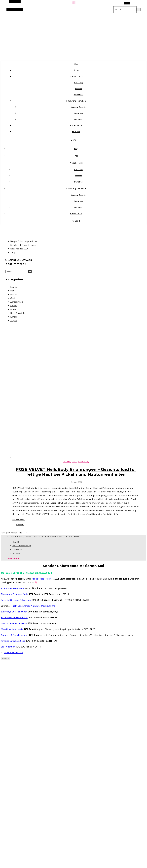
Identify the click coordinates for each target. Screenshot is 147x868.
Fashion (14, 287)
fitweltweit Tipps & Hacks (23, 245)
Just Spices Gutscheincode (14, 623)
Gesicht (14, 298)
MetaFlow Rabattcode (12, 629)
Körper (14, 317)
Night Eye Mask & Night (43, 606)
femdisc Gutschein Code (13, 641)
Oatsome (78, 119)
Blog (76, 64)
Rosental (78, 89)
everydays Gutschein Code (14, 612)
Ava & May (78, 83)
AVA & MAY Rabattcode (13, 588)
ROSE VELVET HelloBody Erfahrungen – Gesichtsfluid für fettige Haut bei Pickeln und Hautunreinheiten (76, 472)
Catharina (20, 525)
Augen (14, 320)
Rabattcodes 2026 (19, 249)
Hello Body (84, 462)
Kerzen (14, 306)
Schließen (6, 659)
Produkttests (76, 76)
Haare (13, 294)
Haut (13, 291)
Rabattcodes (38, 579)
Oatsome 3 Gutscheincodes (15, 635)
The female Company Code (15, 594)
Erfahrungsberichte (76, 101)
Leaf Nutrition (8, 647)
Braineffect (79, 95)
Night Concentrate (21, 606)
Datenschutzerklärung (22, 546)
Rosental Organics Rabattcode (16, 600)
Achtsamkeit (17, 302)
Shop (76, 70)
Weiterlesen (19, 520)
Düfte (13, 309)
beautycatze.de (54, 34)
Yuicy (48, 579)
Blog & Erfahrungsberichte (24, 241)
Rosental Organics (79, 107)
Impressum (17, 549)
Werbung (16, 553)
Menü (74, 140)
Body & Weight (18, 313)
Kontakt (76, 132)
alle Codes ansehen (14, 653)
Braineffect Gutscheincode (14, 617)
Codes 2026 (76, 125)
